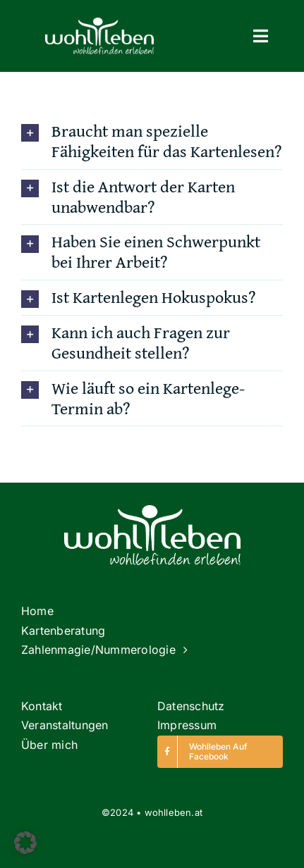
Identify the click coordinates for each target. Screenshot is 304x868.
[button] (25, 843)
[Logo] (99, 24)
